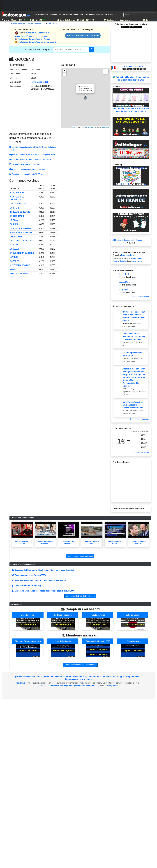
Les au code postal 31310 (33, 155)
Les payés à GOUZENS (30, 160)
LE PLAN (14, 220)
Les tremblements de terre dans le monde (64, 677)
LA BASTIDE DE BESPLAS (22, 241)
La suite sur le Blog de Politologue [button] (80, 596)
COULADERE (16, 237)
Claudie (139, 258)
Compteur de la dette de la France (102, 677)
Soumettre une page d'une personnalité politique (72, 686)
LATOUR (14, 257)
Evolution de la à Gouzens (27, 169)
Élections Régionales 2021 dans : (128, 240)
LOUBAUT (15, 249)
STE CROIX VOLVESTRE (21, 233)
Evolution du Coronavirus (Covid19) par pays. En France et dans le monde (131, 100)
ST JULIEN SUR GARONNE (22, 253)
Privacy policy (112, 686)
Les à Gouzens (24, 164)
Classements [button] (41, 15)
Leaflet (74, 127)
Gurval (134, 261)
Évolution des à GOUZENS (26, 174)
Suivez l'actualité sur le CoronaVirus (83, 35)
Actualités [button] (55, 15)
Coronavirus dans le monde (78, 679)
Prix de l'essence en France (28, 677)
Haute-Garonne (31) (40, 82)
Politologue (20, 683)
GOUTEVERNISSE (18, 204)
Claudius (123, 261)
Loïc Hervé (124, 290)
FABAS (13, 269)
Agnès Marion (125, 282)
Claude (133, 258)
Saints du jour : (119, 20)
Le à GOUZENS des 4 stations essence (33, 148)
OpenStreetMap (89, 127)
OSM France (105, 127)
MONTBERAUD (17, 193)
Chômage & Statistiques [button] (73, 15)
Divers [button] (108, 15)
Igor (132, 255)
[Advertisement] (78, 5)
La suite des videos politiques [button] (80, 556)
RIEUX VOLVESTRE (19, 274)
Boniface (125, 255)
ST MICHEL (15, 245)
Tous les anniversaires (140, 297)
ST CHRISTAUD (17, 216)
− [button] (65, 74)
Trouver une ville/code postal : (39, 49)
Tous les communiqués (140, 419)
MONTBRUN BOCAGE (20, 265)
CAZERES (14, 261)
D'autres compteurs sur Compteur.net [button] (80, 665)
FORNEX (14, 224)
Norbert (140, 261)
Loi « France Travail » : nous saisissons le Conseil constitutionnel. (133, 405)
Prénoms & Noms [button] (94, 15)
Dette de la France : (76, 20)
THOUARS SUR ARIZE (20, 212)
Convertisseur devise (140, 453)
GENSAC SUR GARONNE (21, 228)
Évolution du (34, 39)
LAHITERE (15, 208)
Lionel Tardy (125, 274)
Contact (43, 686)
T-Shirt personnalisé (130, 677)
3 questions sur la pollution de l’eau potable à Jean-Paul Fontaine (134, 337)
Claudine (116, 261)
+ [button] (65, 71)
